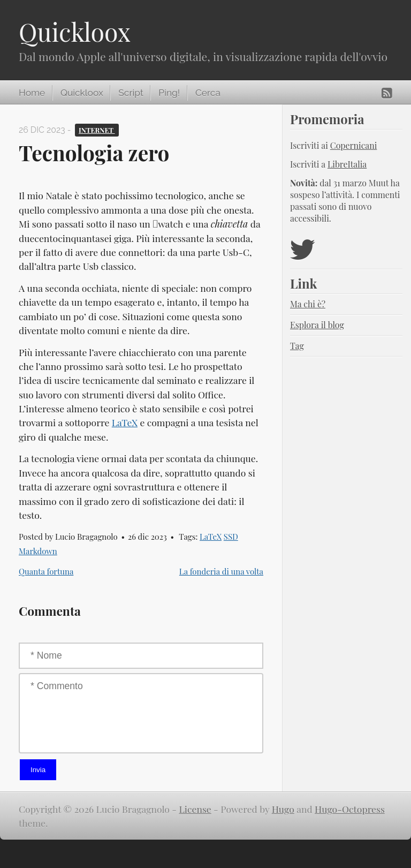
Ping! (169, 93)
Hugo (283, 809)
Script (131, 93)
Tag (297, 346)
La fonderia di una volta (221, 571)
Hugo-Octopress (350, 809)
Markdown (38, 551)
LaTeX (125, 422)
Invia (38, 770)
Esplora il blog (317, 325)
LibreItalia (347, 164)
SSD (231, 537)
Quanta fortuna (46, 571)
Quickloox (75, 32)
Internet (97, 130)
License (195, 809)
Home (32, 93)
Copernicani (354, 145)
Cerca (208, 93)
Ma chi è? (308, 304)
